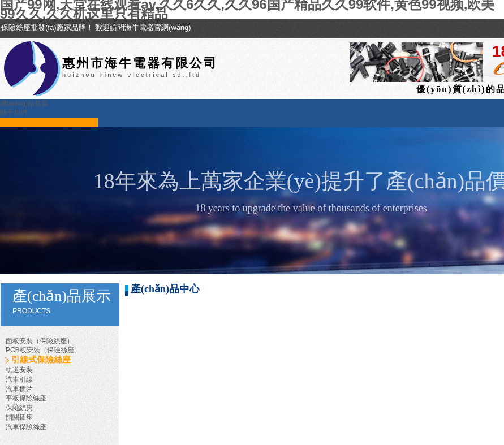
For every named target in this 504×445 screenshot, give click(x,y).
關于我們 (14, 113)
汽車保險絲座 (26, 427)
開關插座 (19, 417)
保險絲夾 (19, 408)
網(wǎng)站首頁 (24, 103)
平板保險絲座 (26, 398)
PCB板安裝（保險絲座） (43, 350)
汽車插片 (19, 389)
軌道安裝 (19, 370)
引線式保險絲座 (41, 360)
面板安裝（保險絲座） (40, 341)
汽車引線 (19, 379)
